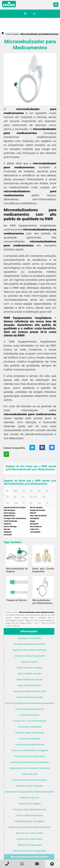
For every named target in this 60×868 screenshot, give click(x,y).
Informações (29, 631)
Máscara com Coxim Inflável (30, 833)
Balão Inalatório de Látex (30, 674)
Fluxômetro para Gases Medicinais (30, 809)
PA (31, 503)
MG (16, 491)
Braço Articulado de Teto (30, 685)
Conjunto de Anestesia (30, 739)
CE (23, 497)
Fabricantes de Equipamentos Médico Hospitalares (30, 792)
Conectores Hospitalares (30, 727)
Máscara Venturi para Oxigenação (30, 851)
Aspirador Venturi (30, 662)
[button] (56, 5)
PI (24, 503)
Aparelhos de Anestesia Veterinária (30, 650)
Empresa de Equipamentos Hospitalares (30, 762)
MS (44, 497)
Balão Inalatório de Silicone (30, 680)
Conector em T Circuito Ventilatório (30, 721)
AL (47, 503)
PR (31, 491)
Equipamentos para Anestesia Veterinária (30, 768)
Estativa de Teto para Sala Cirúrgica (30, 780)
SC (39, 491)
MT (8, 503)
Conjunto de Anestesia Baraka (30, 744)
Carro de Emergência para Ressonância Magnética (30, 703)
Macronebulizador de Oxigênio (30, 821)
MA (39, 503)
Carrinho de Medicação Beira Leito (30, 691)
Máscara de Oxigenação (30, 845)
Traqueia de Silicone (16, 600)
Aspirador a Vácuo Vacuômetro (30, 656)
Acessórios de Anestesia (30, 638)
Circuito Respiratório (30, 715)
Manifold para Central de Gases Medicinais (30, 827)
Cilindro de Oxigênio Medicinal (30, 709)
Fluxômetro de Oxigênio (30, 804)
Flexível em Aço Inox (30, 798)
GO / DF (33, 497)
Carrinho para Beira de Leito (30, 697)
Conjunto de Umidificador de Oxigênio (30, 750)
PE (7, 497)
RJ (8, 491)
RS (47, 491)
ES (24, 491)
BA (15, 497)
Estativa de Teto (30, 774)
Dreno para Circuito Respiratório (30, 756)
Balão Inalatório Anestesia (30, 668)
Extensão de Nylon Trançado (30, 786)
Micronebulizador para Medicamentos (30, 857)
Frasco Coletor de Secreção (30, 815)
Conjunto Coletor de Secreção (30, 733)
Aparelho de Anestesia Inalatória (30, 644)
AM (16, 503)
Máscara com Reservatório (30, 839)
